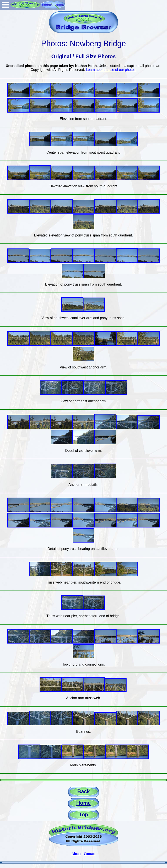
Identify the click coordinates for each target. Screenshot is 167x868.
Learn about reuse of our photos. (111, 70)
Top (83, 814)
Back (83, 791)
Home (84, 803)
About (76, 854)
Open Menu (5, 5)
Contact (90, 854)
